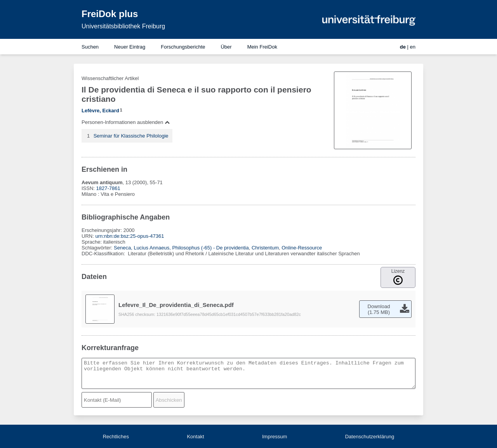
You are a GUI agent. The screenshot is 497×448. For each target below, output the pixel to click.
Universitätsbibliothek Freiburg (123, 26)
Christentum (265, 248)
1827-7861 (108, 188)
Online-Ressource (302, 248)
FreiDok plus (110, 14)
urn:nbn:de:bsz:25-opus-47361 (129, 236)
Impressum (275, 437)
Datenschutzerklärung (370, 437)
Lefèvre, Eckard (100, 111)
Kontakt (195, 437)
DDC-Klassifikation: (104, 254)
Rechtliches (116, 437)
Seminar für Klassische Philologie (131, 136)
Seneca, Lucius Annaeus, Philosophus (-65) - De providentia (181, 248)
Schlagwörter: (98, 248)
